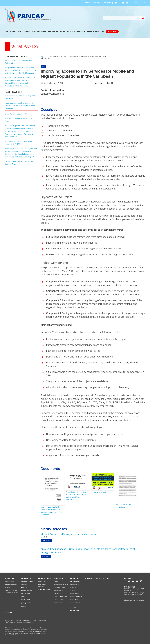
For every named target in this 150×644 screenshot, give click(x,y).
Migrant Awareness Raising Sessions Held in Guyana (69, 534)
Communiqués (75, 587)
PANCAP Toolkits (59, 599)
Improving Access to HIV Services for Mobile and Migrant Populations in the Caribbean (51, 511)
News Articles (75, 584)
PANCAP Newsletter (76, 596)
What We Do (24, 32)
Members (8, 587)
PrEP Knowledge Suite (61, 584)
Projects (24, 587)
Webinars (57, 605)
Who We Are (11, 32)
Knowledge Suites (60, 590)
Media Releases (75, 581)
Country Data (42, 581)
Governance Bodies (11, 584)
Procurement (75, 611)
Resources (53, 32)
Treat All (24, 584)
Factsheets (57, 593)
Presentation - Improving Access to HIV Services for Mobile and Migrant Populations (76, 496)
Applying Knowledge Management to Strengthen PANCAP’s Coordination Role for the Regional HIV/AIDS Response (21, 70)
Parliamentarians (27, 590)
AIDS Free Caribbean (27, 581)
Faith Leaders (25, 593)
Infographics (58, 602)
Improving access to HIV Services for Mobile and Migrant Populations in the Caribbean (20, 106)
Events (23, 607)
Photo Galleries (75, 602)
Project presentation (99, 492)
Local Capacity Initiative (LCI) (16, 114)
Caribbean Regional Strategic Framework (12, 591)
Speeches (73, 590)
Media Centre (66, 32)
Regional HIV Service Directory (89, 32)
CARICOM (88, 3)
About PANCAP (9, 581)
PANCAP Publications (60, 596)
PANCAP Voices (75, 593)
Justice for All (26, 599)
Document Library (60, 587)
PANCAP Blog (74, 599)
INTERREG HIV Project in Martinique (126, 505)
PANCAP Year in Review (45, 589)
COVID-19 (112, 32)
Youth (23, 596)
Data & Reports (39, 32)
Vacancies (73, 608)
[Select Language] (138, 3)
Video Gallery (75, 605)
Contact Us (97, 3)
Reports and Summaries (42, 585)
